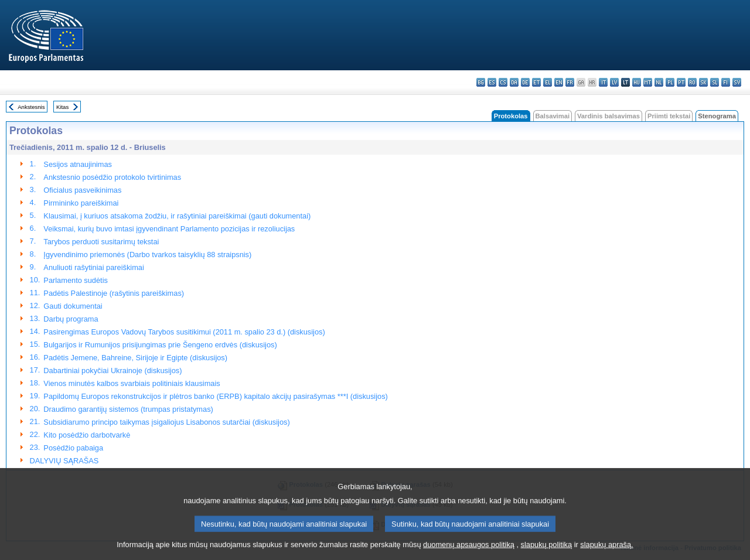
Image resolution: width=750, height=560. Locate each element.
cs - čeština (503, 82)
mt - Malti (648, 82)
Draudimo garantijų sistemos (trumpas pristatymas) (128, 409)
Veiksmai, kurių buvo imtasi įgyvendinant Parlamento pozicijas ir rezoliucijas (169, 229)
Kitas (62, 107)
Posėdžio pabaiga (73, 448)
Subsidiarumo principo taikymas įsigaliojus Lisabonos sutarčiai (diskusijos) (166, 422)
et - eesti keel (536, 82)
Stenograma (717, 116)
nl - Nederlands (659, 82)
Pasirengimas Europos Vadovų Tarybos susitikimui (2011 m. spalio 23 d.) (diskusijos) (184, 332)
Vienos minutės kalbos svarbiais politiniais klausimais (132, 383)
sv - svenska (737, 82)
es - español (492, 82)
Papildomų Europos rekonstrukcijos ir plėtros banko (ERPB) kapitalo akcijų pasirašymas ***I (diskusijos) (215, 396)
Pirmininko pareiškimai (81, 203)
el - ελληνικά (548, 82)
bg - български (481, 82)
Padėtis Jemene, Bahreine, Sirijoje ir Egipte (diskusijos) (135, 358)
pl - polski (670, 82)
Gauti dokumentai (73, 306)
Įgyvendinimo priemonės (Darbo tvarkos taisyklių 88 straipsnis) (147, 255)
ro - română (692, 82)
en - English (559, 82)
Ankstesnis (31, 107)
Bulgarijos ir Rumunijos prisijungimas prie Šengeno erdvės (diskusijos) (160, 345)
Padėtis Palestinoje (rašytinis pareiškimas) (114, 293)
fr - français (570, 82)
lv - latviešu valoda (614, 82)
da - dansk (514, 82)
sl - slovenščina (715, 82)
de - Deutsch (525, 82)
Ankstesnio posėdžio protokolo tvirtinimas (112, 177)
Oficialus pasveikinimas (82, 190)
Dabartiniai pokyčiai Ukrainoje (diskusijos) (112, 371)
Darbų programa (71, 319)
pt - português (681, 82)
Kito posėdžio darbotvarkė (87, 435)
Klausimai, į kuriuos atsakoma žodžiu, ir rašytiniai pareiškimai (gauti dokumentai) (177, 216)
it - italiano (603, 82)
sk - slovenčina (703, 82)
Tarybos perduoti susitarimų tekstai (101, 242)
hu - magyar (637, 82)
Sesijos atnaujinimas (78, 164)
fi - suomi (726, 82)
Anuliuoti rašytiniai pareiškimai (93, 267)
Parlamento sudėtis (76, 280)
